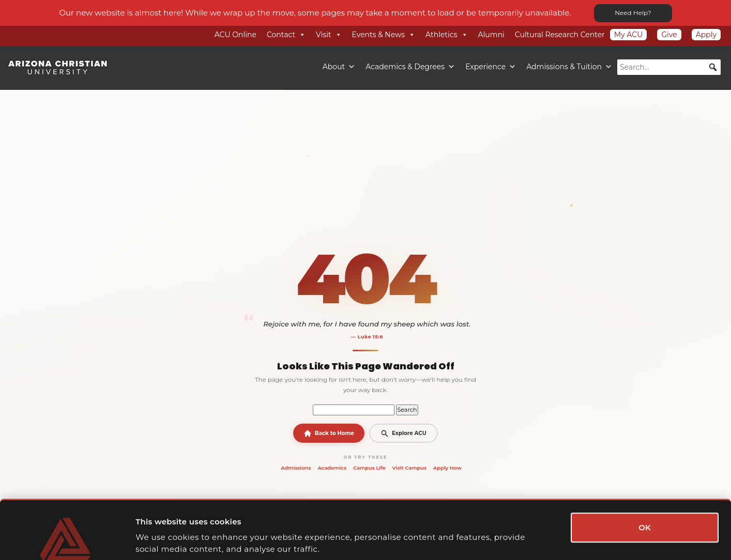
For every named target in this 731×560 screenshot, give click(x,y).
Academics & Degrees (410, 67)
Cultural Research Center (560, 35)
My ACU (629, 35)
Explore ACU (403, 433)
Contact (286, 35)
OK (645, 477)
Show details (559, 540)
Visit (329, 35)
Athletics (447, 35)
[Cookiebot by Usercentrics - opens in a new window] (67, 540)
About (339, 67)
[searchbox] (669, 67)
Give (669, 35)
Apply (706, 35)
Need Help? (633, 13)
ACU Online (235, 35)
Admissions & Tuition (569, 67)
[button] (713, 67)
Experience (491, 67)
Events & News (384, 35)
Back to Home (329, 433)
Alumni (491, 35)
